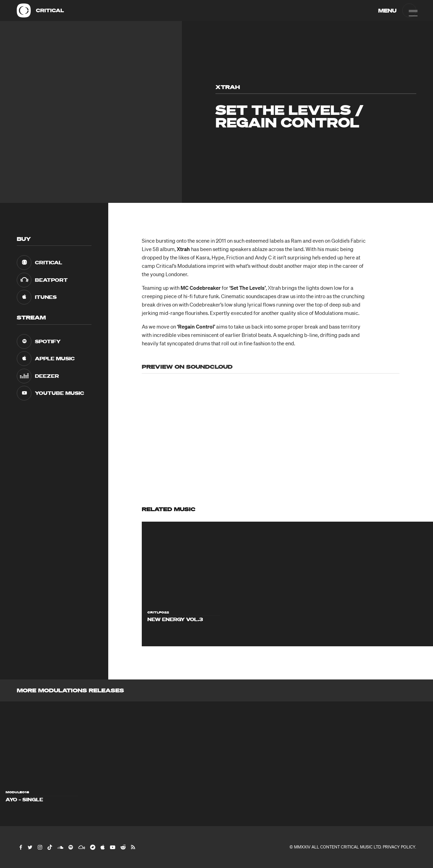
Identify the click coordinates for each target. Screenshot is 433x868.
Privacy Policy (399, 847)
